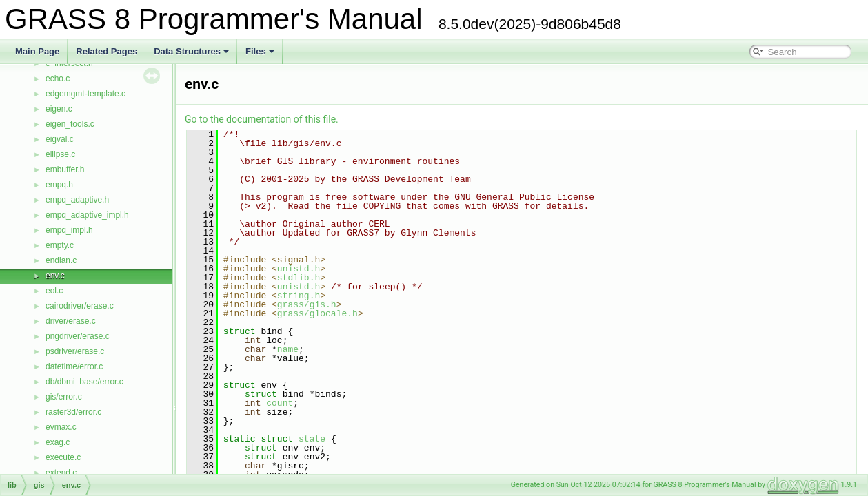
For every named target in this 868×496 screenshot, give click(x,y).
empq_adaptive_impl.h (87, 215)
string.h (299, 296)
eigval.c (60, 139)
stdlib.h (299, 278)
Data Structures (191, 51)
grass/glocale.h (317, 313)
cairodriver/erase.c (80, 306)
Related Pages (107, 51)
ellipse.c (60, 154)
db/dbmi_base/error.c (84, 382)
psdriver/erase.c (75, 351)
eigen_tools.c (70, 124)
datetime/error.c (74, 366)
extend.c (61, 473)
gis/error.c (64, 397)
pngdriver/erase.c (78, 336)
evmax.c (61, 427)
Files (260, 51)
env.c (55, 276)
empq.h (59, 185)
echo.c (58, 79)
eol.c (54, 291)
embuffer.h (65, 169)
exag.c (58, 442)
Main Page (37, 51)
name (288, 349)
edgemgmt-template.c (85, 94)
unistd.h (299, 269)
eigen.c (59, 109)
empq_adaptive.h (77, 200)
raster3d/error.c (73, 412)
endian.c (61, 260)
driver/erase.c (71, 321)
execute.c (63, 457)
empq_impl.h (69, 230)
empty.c (60, 245)
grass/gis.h (307, 304)
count (280, 403)
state (312, 439)
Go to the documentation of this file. (262, 119)
